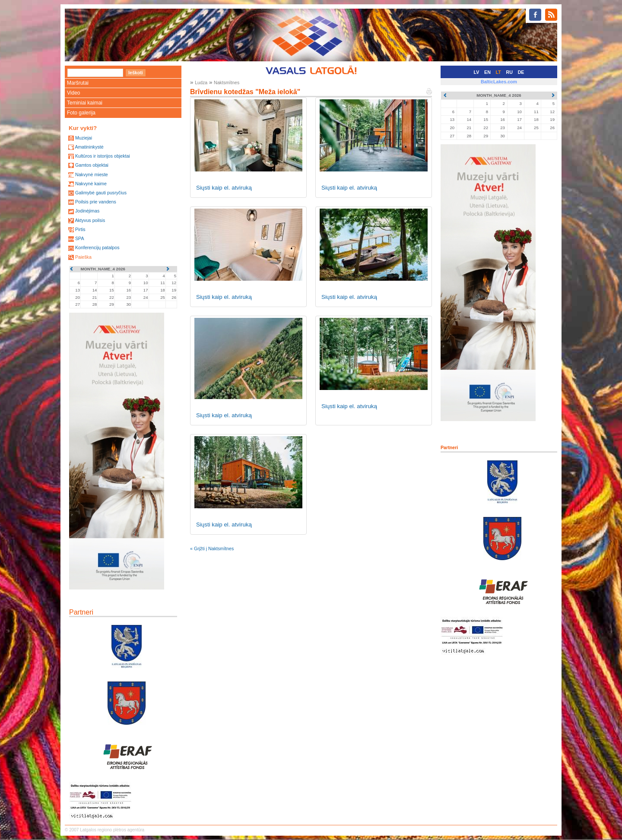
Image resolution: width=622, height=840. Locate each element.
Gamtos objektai (92, 165)
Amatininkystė (89, 147)
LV (477, 72)
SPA (80, 238)
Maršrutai (78, 83)
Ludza (201, 82)
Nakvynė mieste (92, 174)
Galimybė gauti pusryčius (101, 193)
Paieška (83, 257)
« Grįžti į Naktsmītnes (212, 548)
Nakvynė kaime (91, 184)
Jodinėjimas (87, 211)
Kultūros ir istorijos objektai (103, 156)
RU (509, 72)
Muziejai (84, 138)
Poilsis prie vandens (96, 202)
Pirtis (80, 229)
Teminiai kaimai (85, 103)
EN (487, 72)
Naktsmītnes (227, 82)
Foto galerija (81, 113)
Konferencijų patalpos (97, 247)
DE (521, 72)
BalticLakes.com (499, 82)
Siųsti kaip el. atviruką (224, 188)
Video (73, 93)
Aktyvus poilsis (90, 220)
